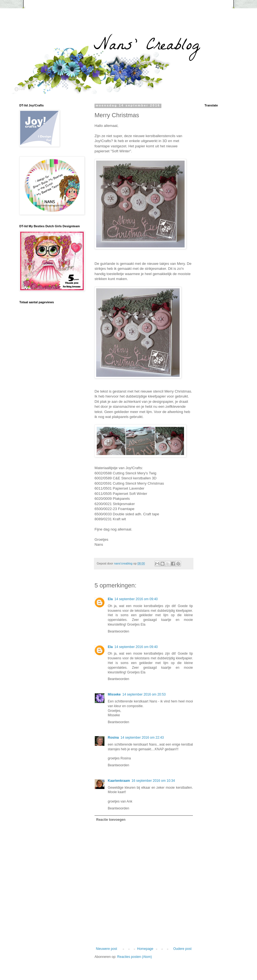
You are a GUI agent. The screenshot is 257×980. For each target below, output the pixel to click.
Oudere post (182, 949)
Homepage (145, 949)
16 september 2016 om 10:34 (153, 781)
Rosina (113, 738)
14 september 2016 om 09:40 (136, 599)
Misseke (114, 694)
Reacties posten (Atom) (134, 957)
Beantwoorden (118, 631)
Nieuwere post (107, 949)
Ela (110, 599)
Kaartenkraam (119, 781)
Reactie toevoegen (111, 820)
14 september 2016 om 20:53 (144, 694)
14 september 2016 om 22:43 (142, 738)
